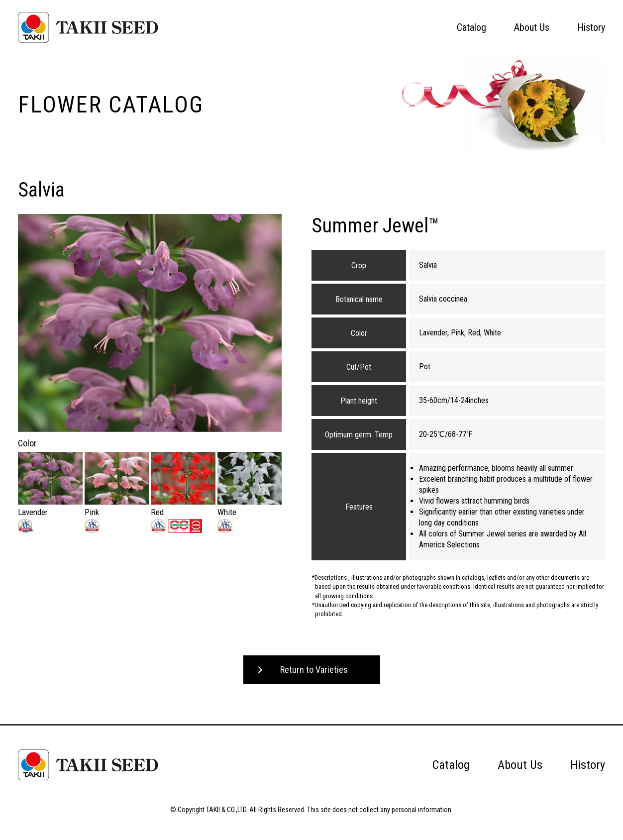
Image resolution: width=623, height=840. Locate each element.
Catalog (471, 27)
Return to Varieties (314, 670)
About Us (532, 27)
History (591, 27)
